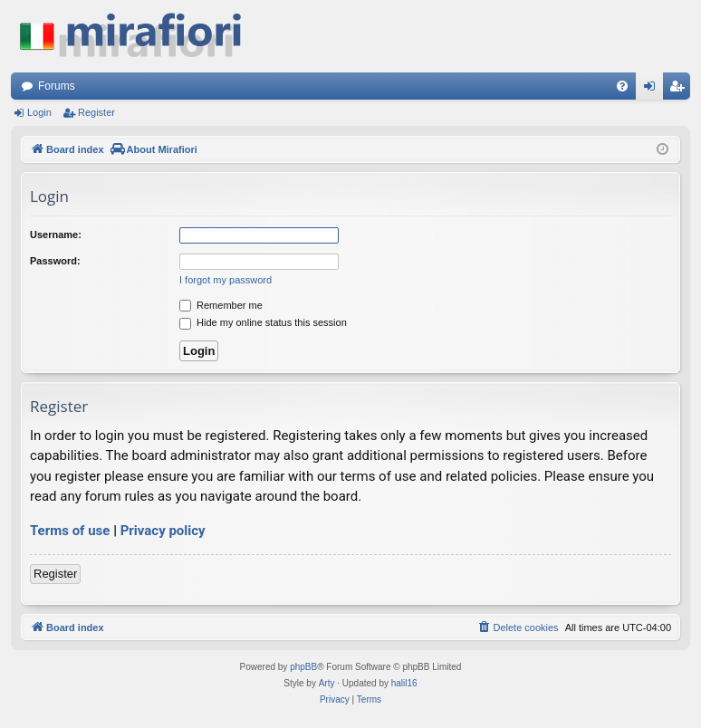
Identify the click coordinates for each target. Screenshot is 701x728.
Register (96, 112)
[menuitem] (622, 86)
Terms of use (70, 531)
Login (39, 112)
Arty (327, 683)
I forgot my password (226, 280)
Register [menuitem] (681, 90)
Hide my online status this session (263, 322)
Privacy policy (163, 531)
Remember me (221, 305)
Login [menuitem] (653, 90)
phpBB (303, 667)
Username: (56, 235)
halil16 (404, 683)
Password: (55, 261)
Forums (57, 86)
